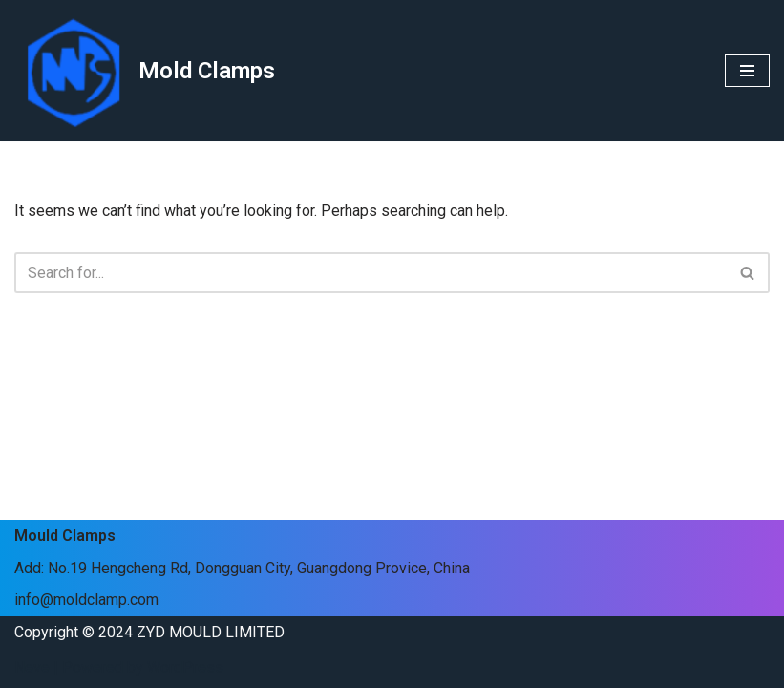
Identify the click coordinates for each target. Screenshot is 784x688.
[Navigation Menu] (747, 71)
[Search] (371, 273)
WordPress (185, 667)
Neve (32, 667)
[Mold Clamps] (145, 71)
